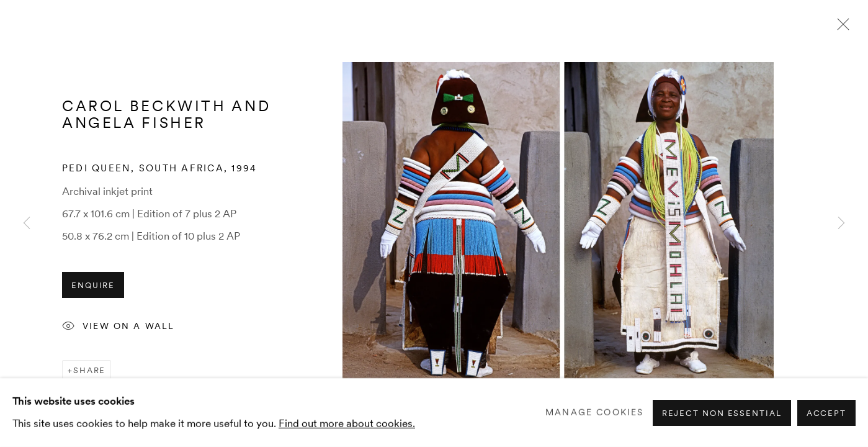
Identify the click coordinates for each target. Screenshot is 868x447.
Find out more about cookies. (347, 423)
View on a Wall (118, 327)
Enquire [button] (93, 285)
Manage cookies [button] (594, 412)
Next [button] (841, 223)
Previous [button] (27, 223)
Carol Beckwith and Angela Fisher (166, 114)
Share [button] (90, 370)
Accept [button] (826, 413)
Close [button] (840, 28)
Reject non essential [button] (722, 413)
